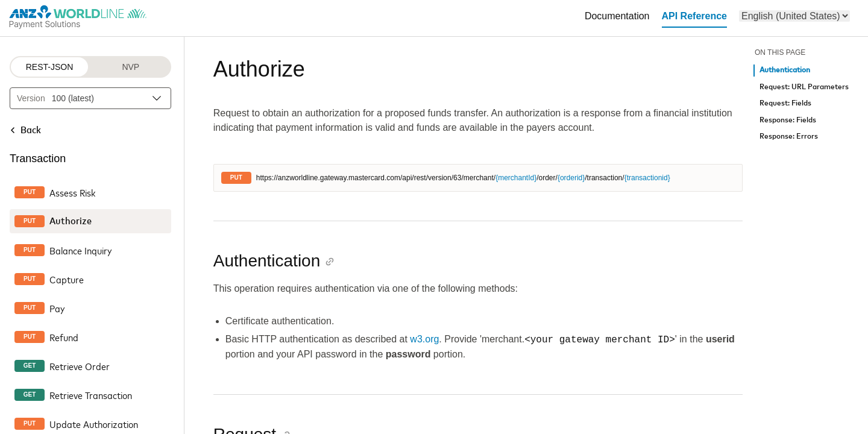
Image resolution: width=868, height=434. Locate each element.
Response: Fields (788, 120)
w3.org (424, 340)
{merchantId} (516, 178)
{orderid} (571, 178)
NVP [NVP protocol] (131, 67)
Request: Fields (785, 103)
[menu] (794, 16)
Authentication (785, 70)
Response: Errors (789, 137)
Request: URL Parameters (804, 87)
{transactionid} (647, 178)
